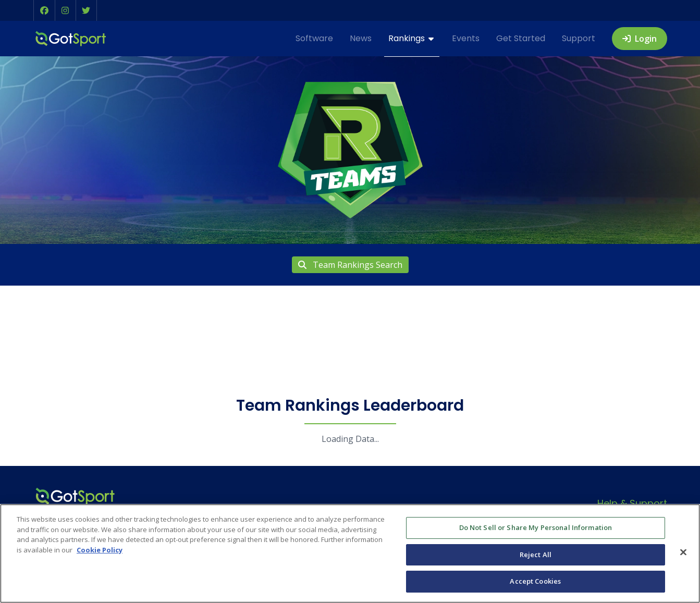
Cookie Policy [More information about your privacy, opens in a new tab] (100, 550)
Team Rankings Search (350, 265)
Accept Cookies (535, 581)
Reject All (536, 555)
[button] (44, 10)
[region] (350, 553)
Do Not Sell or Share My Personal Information (536, 527)
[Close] (683, 552)
